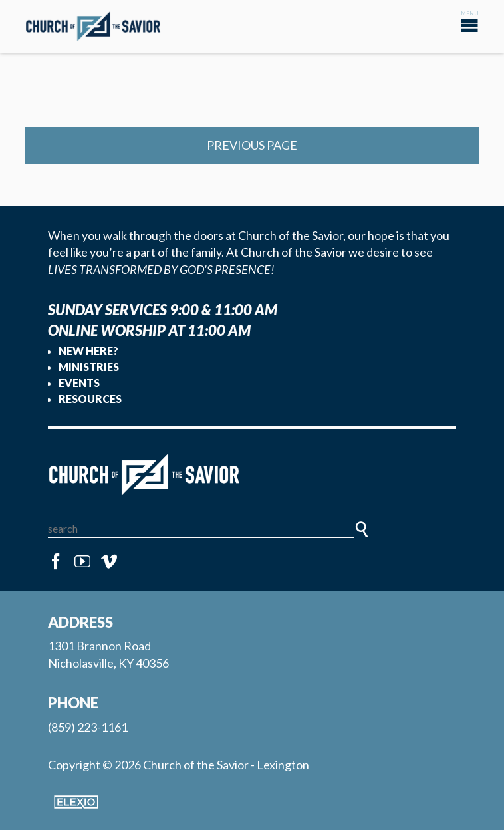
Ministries (89, 367)
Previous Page (252, 145)
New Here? (88, 351)
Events (79, 383)
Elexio (76, 802)
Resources (90, 399)
